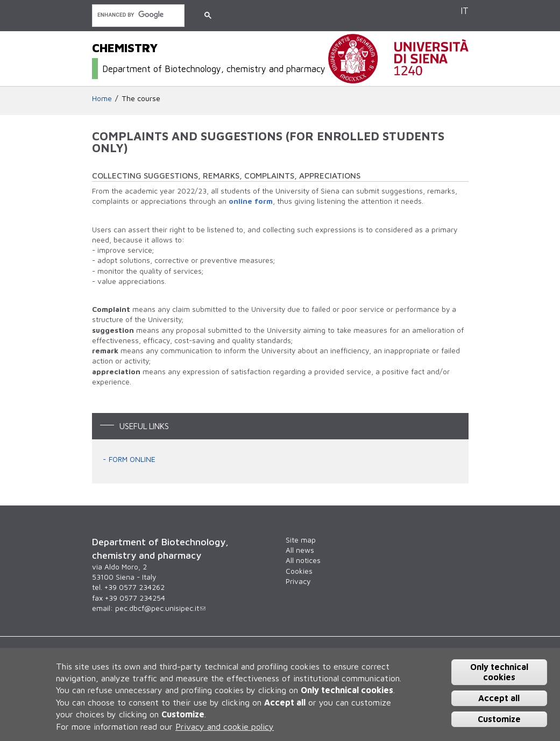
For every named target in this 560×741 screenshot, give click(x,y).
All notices (303, 560)
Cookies (299, 571)
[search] (137, 15)
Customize (499, 719)
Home (102, 98)
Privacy (298, 581)
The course (141, 98)
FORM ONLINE (132, 459)
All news (300, 550)
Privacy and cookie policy (225, 726)
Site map (301, 540)
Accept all (499, 698)
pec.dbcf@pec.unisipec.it (160, 608)
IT (465, 10)
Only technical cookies (499, 672)
